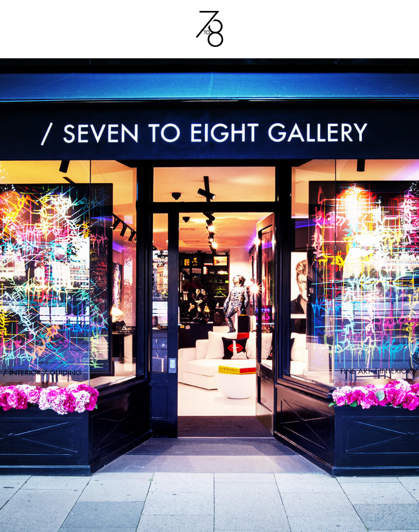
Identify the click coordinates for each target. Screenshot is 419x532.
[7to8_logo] (209, 15)
